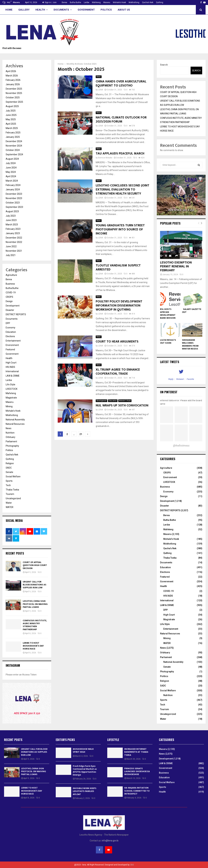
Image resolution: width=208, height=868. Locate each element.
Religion (10, 463)
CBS (132, 865)
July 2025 (11, 111)
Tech (8, 485)
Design (9, 301)
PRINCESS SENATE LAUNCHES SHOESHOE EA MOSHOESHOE (137, 771)
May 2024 (11, 172)
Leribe (87, 2)
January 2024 (13, 189)
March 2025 (12, 128)
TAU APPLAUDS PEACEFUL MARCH (120, 153)
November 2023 (14, 198)
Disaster (10, 310)
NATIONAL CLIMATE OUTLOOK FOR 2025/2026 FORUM (121, 119)
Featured (10, 349)
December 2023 (14, 194)
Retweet (180, 379)
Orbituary (10, 437)
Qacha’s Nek (148, 2)
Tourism (10, 494)
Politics (106, 10)
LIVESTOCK (12, 389)
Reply (171, 379)
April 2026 (11, 71)
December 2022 (14, 238)
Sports (9, 481)
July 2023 (11, 216)
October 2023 (13, 203)
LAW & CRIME (13, 376)
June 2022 (11, 246)
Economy (10, 328)
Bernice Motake (105, 158)
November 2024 (14, 146)
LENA (101, 90)
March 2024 (12, 181)
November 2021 (14, 251)
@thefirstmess (181, 446)
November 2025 (14, 93)
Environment (12, 345)
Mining (9, 406)
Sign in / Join (49, 2)
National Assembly (15, 420)
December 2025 (14, 89)
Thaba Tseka (12, 490)
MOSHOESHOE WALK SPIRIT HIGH (83, 750)
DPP (8, 323)
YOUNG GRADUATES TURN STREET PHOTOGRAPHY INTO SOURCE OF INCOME (120, 229)
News (99, 77)
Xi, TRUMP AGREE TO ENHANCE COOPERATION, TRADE (118, 372)
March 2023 (12, 225)
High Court (11, 363)
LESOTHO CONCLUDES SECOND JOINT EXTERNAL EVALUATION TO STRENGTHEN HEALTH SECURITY (123, 189)
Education (113, 401)
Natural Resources (15, 424)
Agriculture (11, 275)
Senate (9, 472)
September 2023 (14, 207)
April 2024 (11, 176)
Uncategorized (13, 498)
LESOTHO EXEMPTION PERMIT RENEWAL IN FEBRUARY (176, 266)
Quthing (160, 2)
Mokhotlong (134, 2)
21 (81, 434)
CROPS (9, 297)
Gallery (24, 10)
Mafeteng (96, 2)
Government (86, 10)
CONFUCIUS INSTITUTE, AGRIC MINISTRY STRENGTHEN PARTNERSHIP (35, 625)
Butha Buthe (75, 2)
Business (10, 284)
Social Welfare (13, 477)
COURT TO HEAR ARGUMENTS (117, 342)
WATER (10, 507)
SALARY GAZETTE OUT (192, 311)
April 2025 (11, 124)
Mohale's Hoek (125, 401)
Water (9, 503)
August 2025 (12, 106)
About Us (124, 10)
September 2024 (14, 154)
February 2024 (13, 185)
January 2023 (13, 233)
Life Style (10, 385)
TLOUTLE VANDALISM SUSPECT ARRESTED (118, 267)
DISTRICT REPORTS (16, 314)
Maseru (107, 2)
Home (9, 10)
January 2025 (13, 137)
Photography (12, 446)
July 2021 (11, 255)
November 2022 (14, 242)
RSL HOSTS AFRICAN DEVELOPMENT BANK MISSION (168, 314)
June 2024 (11, 168)
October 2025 (13, 98)
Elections (10, 336)
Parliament (11, 441)
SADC (9, 468)
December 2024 (14, 141)
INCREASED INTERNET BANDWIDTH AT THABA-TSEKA (137, 752)
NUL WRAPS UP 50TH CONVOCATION (122, 405)
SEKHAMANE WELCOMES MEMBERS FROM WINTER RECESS (190, 344)
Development (101, 401)
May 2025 (11, 119)
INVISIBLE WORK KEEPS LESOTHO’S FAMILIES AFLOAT (85, 791)
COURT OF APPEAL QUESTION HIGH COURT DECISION (35, 565)
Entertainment (13, 341)
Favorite (190, 379)
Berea (64, 2)
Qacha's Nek (12, 455)
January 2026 (13, 84)
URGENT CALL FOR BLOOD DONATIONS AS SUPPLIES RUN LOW (35, 585)
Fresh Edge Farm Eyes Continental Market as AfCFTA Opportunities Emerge (85, 770)
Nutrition (10, 433)
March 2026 (12, 76)
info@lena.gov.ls (110, 841)
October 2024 (13, 150)
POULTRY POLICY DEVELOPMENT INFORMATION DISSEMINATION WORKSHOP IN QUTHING (119, 306)
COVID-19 (11, 293)
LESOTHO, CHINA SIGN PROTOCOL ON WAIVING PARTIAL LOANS (35, 604)
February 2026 (13, 80)
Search (164, 65)
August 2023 (12, 211)
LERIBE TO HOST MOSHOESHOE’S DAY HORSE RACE (33, 646)
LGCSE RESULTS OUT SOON (168, 341)
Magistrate (11, 398)
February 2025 (13, 133)
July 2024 (11, 163)
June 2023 (11, 220)
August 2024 (12, 159)
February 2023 (13, 229)
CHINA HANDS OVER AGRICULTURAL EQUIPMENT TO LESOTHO (121, 83)
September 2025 (14, 102)
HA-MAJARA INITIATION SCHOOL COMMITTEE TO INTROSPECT (137, 791)
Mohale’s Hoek (119, 2)
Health (40, 10)
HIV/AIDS (10, 367)
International (12, 371)
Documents (61, 10)
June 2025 (11, 115)
